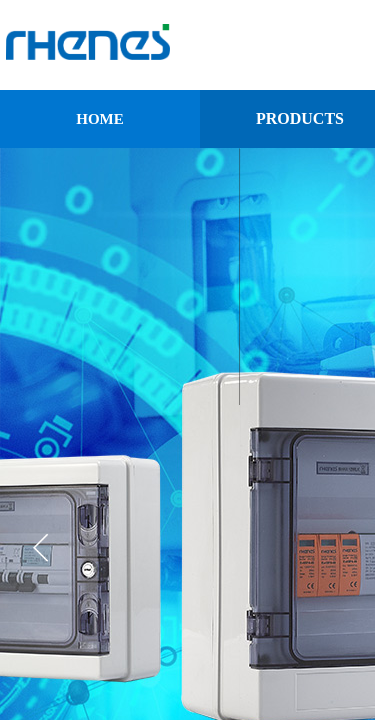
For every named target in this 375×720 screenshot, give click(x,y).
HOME (100, 119)
